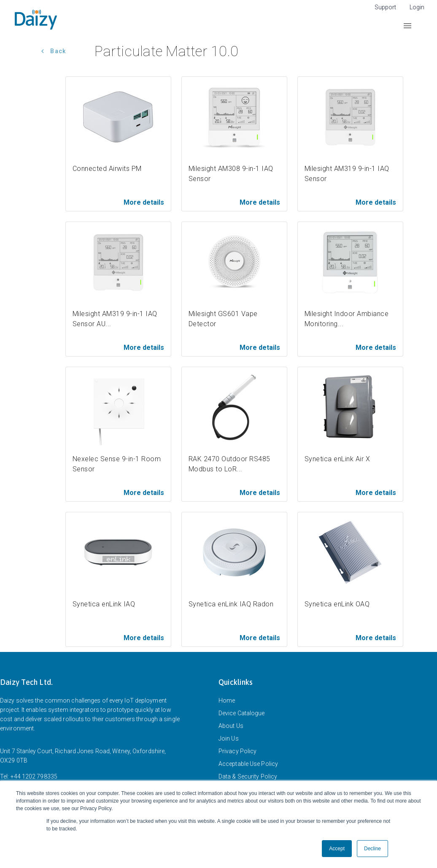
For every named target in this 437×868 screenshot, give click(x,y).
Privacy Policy (237, 751)
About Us (231, 726)
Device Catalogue (242, 713)
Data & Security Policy (248, 776)
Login (417, 7)
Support (385, 7)
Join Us (229, 738)
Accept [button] (337, 849)
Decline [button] (372, 849)
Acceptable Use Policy (248, 764)
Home (227, 700)
